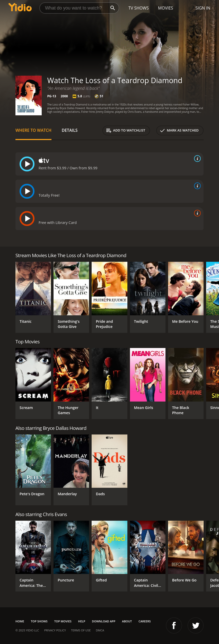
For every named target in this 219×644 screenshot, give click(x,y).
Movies (166, 8)
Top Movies (63, 621)
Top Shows (39, 621)
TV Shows (139, 8)
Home (20, 621)
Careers (144, 621)
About (127, 621)
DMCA (100, 630)
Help (82, 621)
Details (70, 130)
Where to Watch (33, 130)
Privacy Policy (55, 630)
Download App (104, 621)
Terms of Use (81, 630)
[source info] (196, 159)
